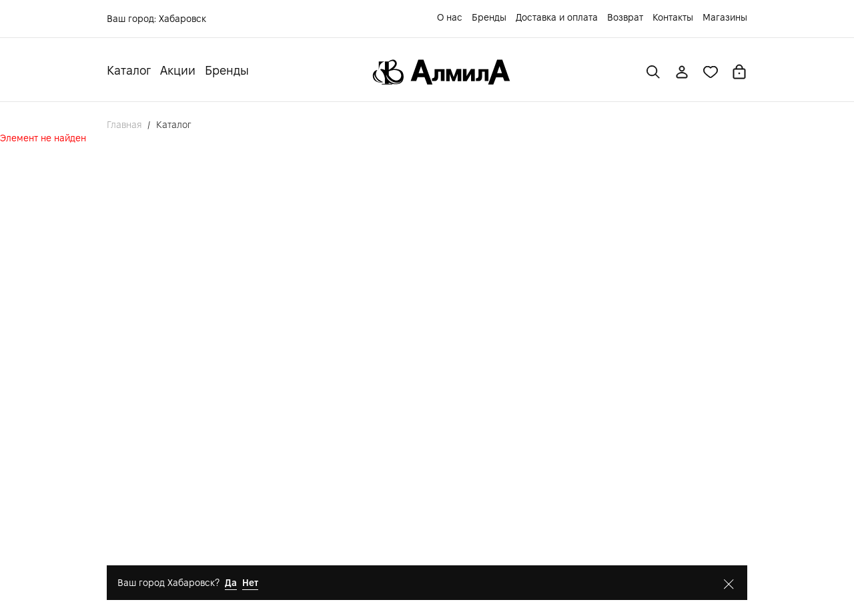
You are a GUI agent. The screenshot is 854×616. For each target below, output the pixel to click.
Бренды (489, 17)
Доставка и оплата (557, 17)
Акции (178, 70)
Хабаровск (182, 19)
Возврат (625, 17)
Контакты (673, 17)
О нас (450, 17)
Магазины (725, 17)
